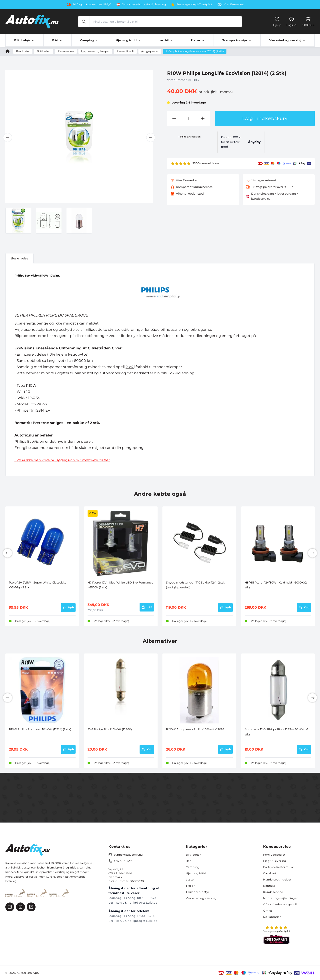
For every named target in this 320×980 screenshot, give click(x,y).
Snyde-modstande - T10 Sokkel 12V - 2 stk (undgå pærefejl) (195, 585)
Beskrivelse (19, 258)
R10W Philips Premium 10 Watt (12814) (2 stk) (40, 729)
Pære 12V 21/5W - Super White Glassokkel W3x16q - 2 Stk (38, 585)
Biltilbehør (193, 855)
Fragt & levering (275, 861)
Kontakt (269, 886)
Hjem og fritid (196, 873)
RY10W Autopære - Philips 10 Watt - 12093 (195, 729)
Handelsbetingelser (277, 879)
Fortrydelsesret (274, 855)
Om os (268, 911)
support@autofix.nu (128, 855)
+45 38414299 (124, 861)
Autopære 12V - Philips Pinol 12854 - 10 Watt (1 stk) (276, 732)
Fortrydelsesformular (279, 867)
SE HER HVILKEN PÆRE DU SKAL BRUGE (51, 315)
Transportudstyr (198, 892)
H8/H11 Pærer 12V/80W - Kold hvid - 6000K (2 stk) (276, 585)
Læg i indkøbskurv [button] (265, 118)
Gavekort (270, 873)
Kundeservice (273, 892)
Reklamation (272, 917)
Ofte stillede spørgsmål (280, 904)
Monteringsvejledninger (280, 898)
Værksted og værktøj (201, 898)
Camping (192, 867)
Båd (189, 861)
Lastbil (191, 879)
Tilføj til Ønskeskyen (189, 137)
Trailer (190, 886)
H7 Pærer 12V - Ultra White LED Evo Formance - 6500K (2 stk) (120, 585)
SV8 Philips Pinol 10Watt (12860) (110, 729)
